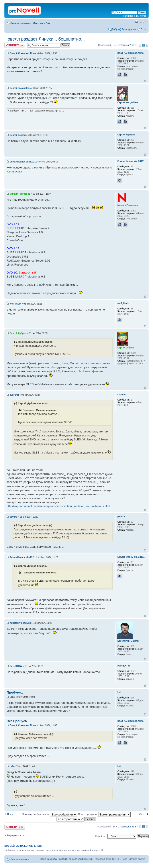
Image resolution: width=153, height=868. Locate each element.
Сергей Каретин (18, 135)
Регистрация (129, 29)
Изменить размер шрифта (143, 22)
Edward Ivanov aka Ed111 (23, 162)
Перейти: (101, 836)
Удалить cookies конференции (76, 859)
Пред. (10, 814)
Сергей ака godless (20, 88)
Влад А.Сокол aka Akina (23, 53)
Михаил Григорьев (20, 194)
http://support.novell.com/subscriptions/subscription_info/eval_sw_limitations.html (58, 506)
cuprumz (14, 395)
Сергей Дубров (18, 333)
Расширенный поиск (135, 16)
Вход (144, 29)
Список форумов (21, 23)
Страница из (127, 45)
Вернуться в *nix (16, 835)
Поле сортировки (104, 814)
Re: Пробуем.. (18, 721)
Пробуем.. (15, 692)
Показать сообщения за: (50, 814)
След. (143, 814)
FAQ (114, 29)
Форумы (38, 23)
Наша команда (48, 859)
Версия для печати (136, 22)
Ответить (15, 45)
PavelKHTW (16, 666)
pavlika (14, 517)
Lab (12, 697)
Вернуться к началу (145, 81)
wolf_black (15, 304)
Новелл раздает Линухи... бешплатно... (45, 39)
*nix (48, 23)
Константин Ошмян (20, 623)
